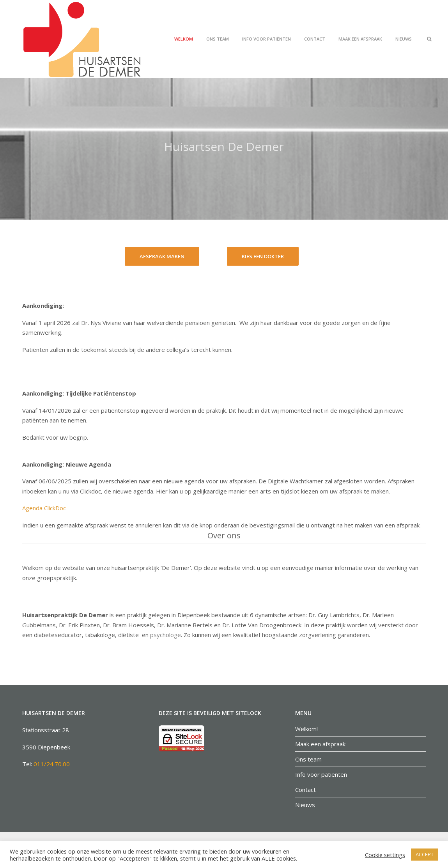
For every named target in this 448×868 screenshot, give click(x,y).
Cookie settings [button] (385, 855)
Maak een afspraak (360, 39)
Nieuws (404, 39)
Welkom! (306, 729)
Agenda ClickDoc (44, 508)
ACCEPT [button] (425, 854)
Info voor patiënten (266, 39)
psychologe (166, 635)
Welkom (184, 39)
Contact (315, 39)
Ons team (218, 39)
